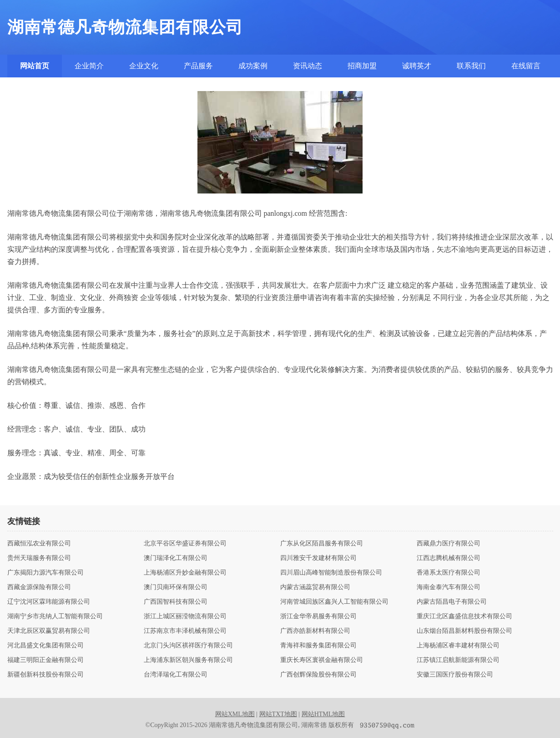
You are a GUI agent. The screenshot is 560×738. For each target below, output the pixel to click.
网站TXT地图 (278, 714)
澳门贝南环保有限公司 (176, 587)
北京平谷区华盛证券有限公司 (185, 544)
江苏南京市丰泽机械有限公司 (185, 631)
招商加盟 (362, 66)
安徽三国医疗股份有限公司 (455, 675)
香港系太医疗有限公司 (449, 573)
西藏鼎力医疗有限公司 (449, 544)
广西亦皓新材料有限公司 (315, 631)
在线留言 (526, 66)
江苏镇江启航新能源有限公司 (458, 660)
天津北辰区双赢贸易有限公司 (49, 631)
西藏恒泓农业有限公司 (39, 544)
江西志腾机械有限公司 (449, 558)
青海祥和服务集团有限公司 (318, 646)
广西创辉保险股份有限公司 (318, 675)
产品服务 (198, 66)
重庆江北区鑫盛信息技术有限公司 (464, 616)
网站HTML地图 (323, 714)
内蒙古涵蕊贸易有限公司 (315, 587)
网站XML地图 (235, 714)
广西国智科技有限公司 (176, 602)
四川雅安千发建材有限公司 (318, 558)
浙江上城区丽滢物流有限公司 (185, 616)
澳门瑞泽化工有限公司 (176, 558)
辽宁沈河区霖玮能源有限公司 (49, 602)
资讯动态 (308, 66)
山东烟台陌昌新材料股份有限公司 (464, 631)
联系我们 (471, 66)
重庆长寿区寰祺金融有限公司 (322, 660)
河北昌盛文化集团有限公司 (45, 646)
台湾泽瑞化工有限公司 (176, 675)
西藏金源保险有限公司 (39, 587)
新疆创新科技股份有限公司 (45, 675)
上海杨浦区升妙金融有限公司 (185, 573)
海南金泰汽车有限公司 (449, 587)
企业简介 (89, 66)
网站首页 (35, 66)
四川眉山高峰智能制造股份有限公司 (331, 573)
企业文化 (144, 66)
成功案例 (253, 66)
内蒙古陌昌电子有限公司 (452, 602)
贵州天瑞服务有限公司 (39, 558)
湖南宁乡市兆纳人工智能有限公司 (55, 616)
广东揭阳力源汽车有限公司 (45, 573)
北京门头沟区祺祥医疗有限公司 (188, 646)
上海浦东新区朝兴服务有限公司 (188, 660)
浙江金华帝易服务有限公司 (318, 616)
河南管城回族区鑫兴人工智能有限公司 (334, 602)
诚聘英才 (417, 66)
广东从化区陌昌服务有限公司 (322, 544)
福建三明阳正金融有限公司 (45, 660)
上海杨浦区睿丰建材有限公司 (458, 646)
